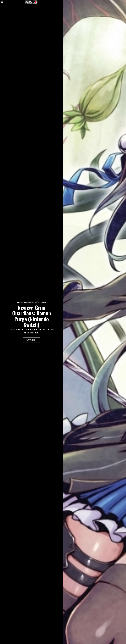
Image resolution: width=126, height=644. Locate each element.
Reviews (43, 302)
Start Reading (32, 340)
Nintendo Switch (34, 302)
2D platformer (22, 302)
